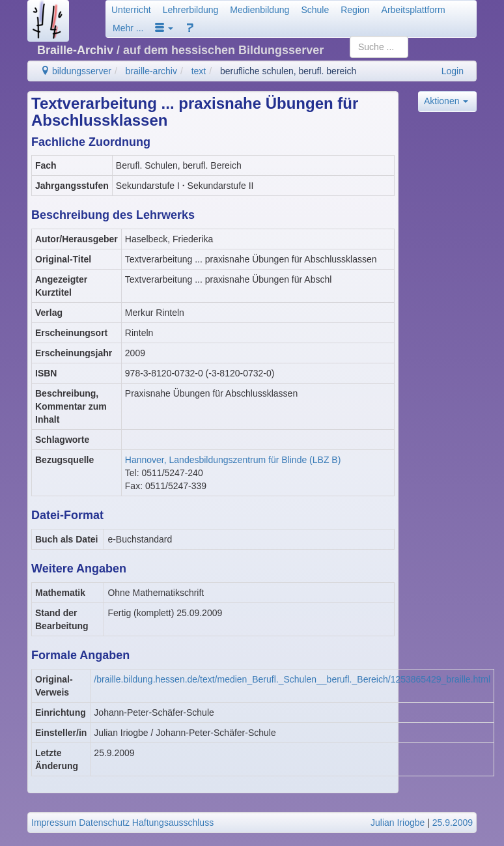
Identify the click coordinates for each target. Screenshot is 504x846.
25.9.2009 (453, 823)
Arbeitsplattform (413, 10)
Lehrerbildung (191, 10)
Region (355, 10)
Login (453, 71)
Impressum (54, 823)
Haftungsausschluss (173, 823)
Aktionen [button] (446, 101)
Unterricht (131, 10)
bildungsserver (76, 71)
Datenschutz (104, 823)
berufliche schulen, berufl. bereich (288, 71)
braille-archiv (151, 71)
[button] (164, 28)
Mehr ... (128, 28)
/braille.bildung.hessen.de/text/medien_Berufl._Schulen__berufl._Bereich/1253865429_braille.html (292, 679)
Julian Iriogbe (398, 823)
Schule (315, 10)
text (199, 71)
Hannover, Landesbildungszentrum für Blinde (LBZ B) (233, 460)
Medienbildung (259, 10)
